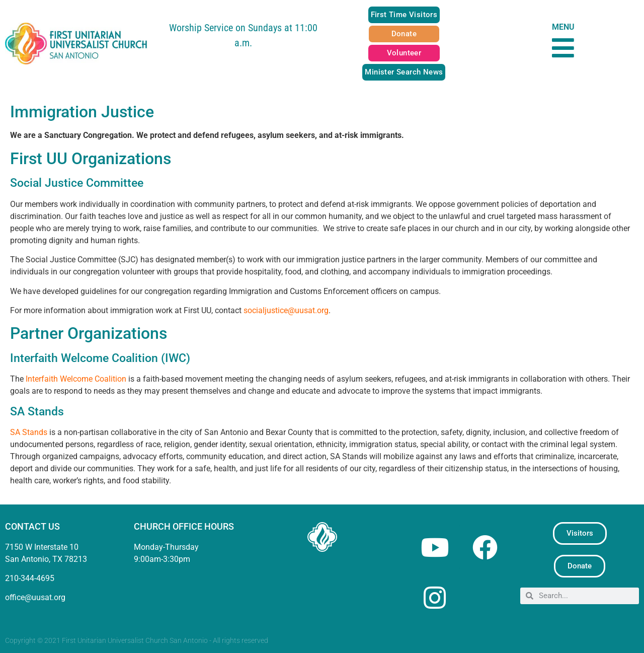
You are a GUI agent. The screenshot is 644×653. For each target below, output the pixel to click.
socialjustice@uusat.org (286, 310)
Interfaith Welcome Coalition (76, 379)
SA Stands (29, 432)
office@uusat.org (35, 597)
